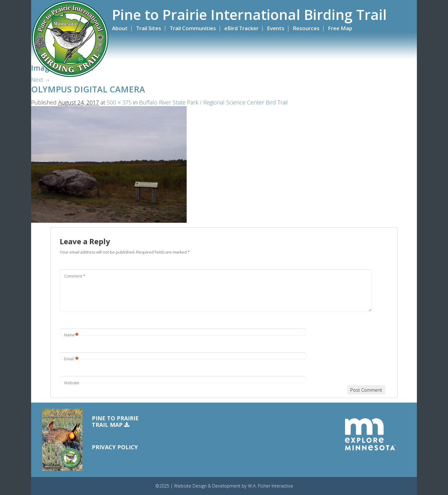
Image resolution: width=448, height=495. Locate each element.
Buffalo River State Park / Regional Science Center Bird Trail (213, 102)
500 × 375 (119, 102)
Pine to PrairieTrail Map (115, 422)
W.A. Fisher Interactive (271, 486)
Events (276, 28)
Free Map (340, 28)
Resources (306, 28)
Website (72, 383)
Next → (41, 80)
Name (71, 335)
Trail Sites (149, 28)
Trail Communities (193, 28)
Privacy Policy (115, 447)
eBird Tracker (241, 28)
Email (71, 359)
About (120, 28)
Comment (75, 276)
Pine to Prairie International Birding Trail (249, 15)
